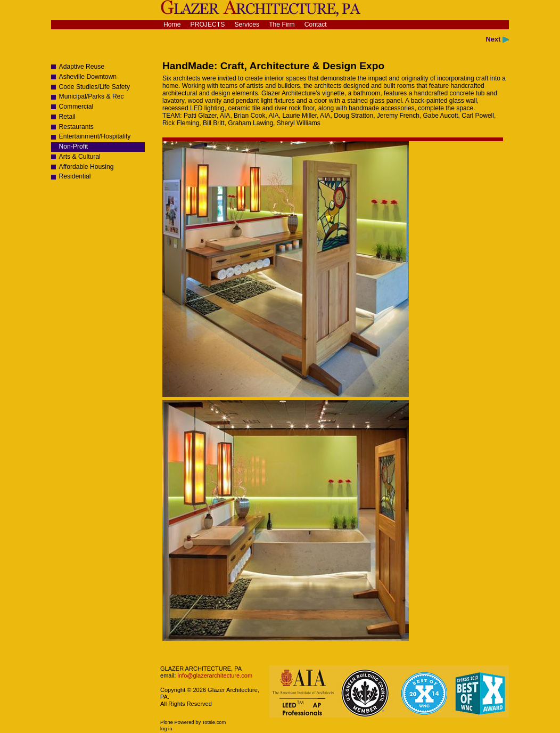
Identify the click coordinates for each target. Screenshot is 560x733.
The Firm (282, 25)
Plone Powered (177, 722)
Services (247, 25)
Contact (316, 25)
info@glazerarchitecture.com (214, 675)
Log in (166, 729)
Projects (208, 25)
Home (172, 25)
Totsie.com (214, 722)
